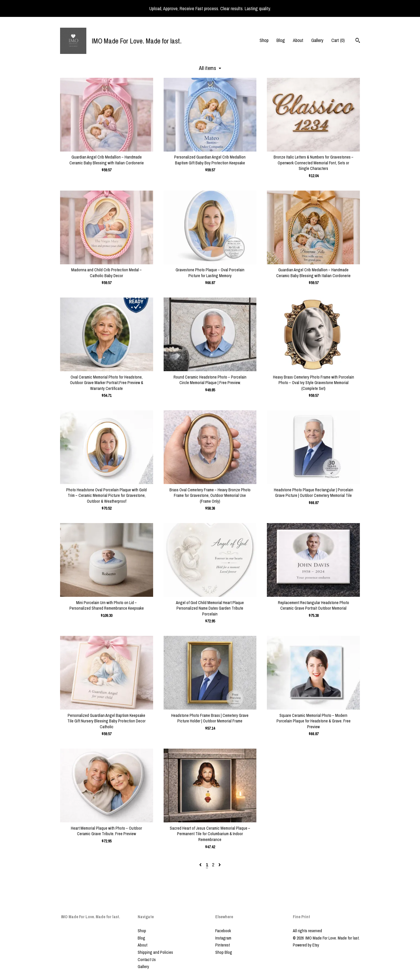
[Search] (358, 41)
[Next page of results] (220, 865)
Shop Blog (224, 952)
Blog (281, 40)
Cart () (338, 40)
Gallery (317, 40)
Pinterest (223, 945)
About (298, 40)
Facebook (223, 931)
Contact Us (147, 960)
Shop (264, 40)
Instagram (223, 938)
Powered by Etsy (306, 945)
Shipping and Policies (155, 952)
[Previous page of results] (201, 865)
